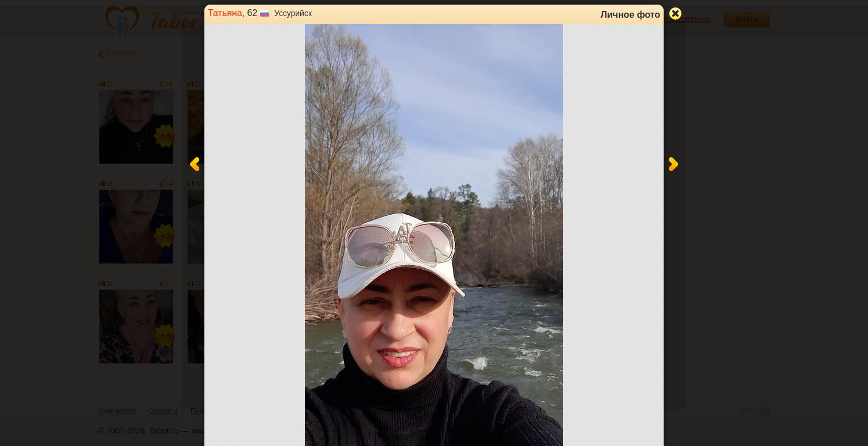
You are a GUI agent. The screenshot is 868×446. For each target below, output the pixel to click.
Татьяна (225, 13)
